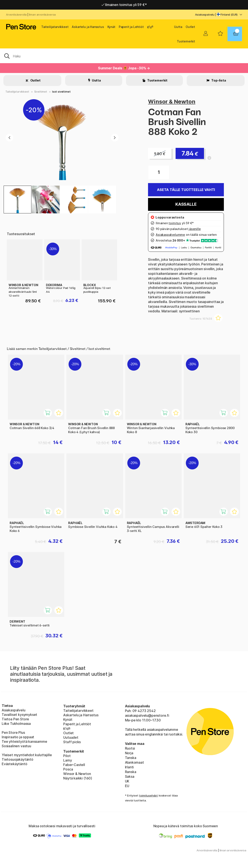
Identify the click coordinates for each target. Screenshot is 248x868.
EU (127, 786)
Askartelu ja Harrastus (88, 27)
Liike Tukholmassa (16, 724)
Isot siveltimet (61, 92)
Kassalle (186, 204)
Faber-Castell (74, 765)
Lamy (68, 760)
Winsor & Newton (172, 101)
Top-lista (218, 80)
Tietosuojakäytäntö (18, 759)
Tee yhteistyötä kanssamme (24, 741)
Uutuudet (71, 737)
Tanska (131, 758)
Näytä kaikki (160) (78, 778)
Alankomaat (134, 762)
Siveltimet (41, 92)
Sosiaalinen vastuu (16, 746)
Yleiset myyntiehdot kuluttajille (27, 755)
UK (127, 781)
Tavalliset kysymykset (19, 715)
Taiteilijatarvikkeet (55, 27)
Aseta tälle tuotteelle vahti (186, 190)
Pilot (67, 756)
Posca (68, 769)
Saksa (130, 776)
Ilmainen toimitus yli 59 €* (124, 5)
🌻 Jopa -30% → (137, 68)
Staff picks (72, 742)
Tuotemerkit (186, 41)
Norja (129, 753)
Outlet (190, 27)
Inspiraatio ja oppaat (18, 737)
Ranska (131, 772)
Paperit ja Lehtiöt (131, 27)
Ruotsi (130, 748)
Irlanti (129, 767)
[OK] (124, 56)
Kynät (111, 27)
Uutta (178, 27)
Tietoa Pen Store (15, 719)
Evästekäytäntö (15, 764)
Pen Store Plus (13, 733)
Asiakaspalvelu (205, 15)
